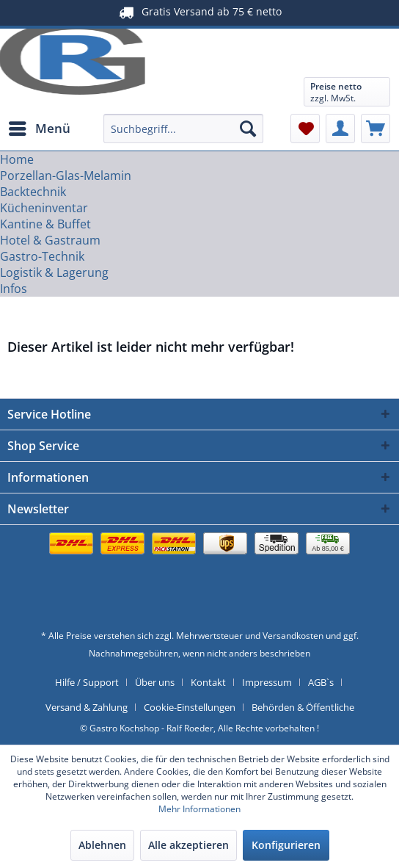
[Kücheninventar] (44, 208)
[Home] (17, 159)
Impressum (267, 682)
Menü (40, 127)
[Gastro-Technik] (42, 256)
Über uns (155, 682)
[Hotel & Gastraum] (50, 240)
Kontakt (208, 682)
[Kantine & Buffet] (45, 224)
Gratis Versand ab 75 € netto (200, 12)
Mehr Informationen (199, 809)
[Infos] (14, 289)
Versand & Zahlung (87, 707)
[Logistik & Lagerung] (54, 272)
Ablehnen (102, 845)
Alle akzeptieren (188, 845)
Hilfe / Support (87, 682)
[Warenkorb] (376, 129)
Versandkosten (293, 636)
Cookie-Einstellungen (190, 707)
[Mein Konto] (340, 129)
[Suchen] (248, 129)
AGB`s (321, 682)
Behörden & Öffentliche (303, 707)
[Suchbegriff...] (183, 129)
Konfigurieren (286, 845)
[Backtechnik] (33, 192)
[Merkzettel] (305, 129)
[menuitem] (39, 129)
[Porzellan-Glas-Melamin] (66, 176)
